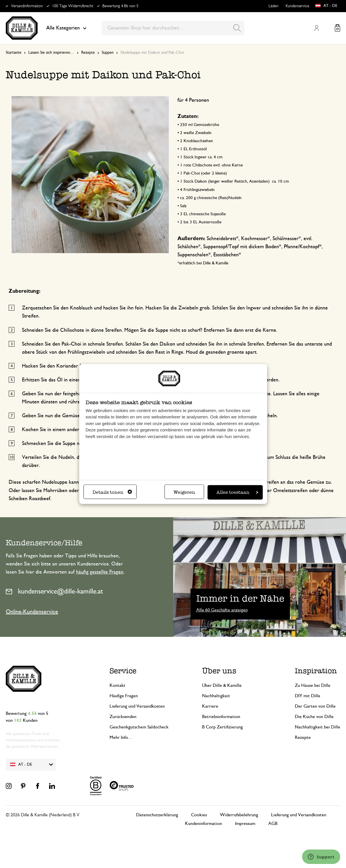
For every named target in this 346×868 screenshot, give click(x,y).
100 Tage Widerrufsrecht (73, 6)
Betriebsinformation (221, 717)
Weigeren (184, 492)
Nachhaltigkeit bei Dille (318, 727)
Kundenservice (297, 6)
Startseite (14, 53)
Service (123, 671)
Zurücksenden (123, 717)
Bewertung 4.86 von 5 (120, 6)
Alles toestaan (237, 492)
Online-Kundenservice (32, 612)
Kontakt (118, 685)
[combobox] (173, 28)
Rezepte (88, 53)
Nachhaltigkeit (216, 696)
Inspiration (316, 671)
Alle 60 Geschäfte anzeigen (222, 610)
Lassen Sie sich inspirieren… (51, 53)
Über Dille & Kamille (222, 685)
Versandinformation (27, 6)
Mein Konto (317, 28)
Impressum (245, 824)
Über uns (219, 671)
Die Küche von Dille (314, 717)
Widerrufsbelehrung (239, 815)
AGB (273, 824)
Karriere (210, 706)
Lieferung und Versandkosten (137, 706)
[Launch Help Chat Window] (321, 857)
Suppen (108, 53)
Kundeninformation (203, 824)
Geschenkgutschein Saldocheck (139, 727)
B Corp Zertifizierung (222, 727)
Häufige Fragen (124, 696)
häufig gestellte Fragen (100, 572)
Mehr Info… (121, 737)
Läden (273, 6)
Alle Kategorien (66, 28)
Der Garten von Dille (315, 706)
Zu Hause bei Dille (313, 685)
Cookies (199, 815)
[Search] (237, 28)
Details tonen (112, 492)
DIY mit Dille (308, 696)
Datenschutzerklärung (157, 815)
